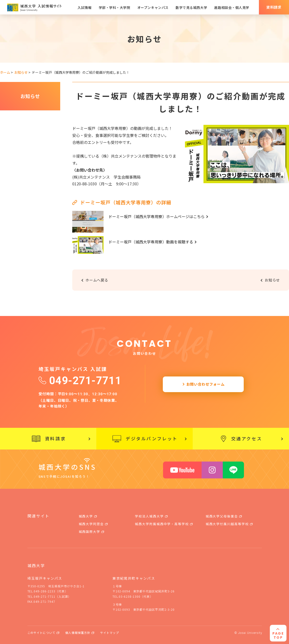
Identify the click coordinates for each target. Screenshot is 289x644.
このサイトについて (42, 633)
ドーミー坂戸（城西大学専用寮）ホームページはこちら (157, 216)
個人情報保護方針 (78, 633)
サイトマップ (110, 633)
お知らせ (30, 96)
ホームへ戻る (97, 280)
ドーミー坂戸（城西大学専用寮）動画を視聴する (151, 242)
